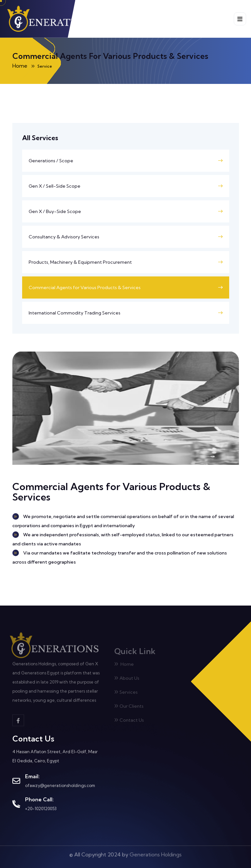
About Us (127, 680)
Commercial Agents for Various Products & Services (85, 287)
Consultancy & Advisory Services (64, 237)
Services (126, 694)
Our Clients (129, 708)
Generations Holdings (156, 852)
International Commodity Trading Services (75, 313)
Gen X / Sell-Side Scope (55, 186)
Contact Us (129, 722)
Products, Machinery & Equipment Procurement (80, 262)
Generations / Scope (51, 161)
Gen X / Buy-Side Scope (55, 211)
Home (124, 666)
